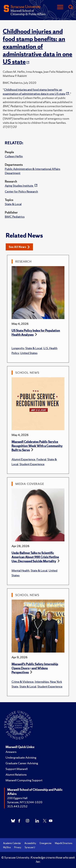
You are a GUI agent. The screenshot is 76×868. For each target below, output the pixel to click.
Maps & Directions (64, 843)
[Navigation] (60, 7)
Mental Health (21, 570)
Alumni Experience (23, 459)
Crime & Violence (23, 682)
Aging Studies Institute (19, 186)
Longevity (18, 348)
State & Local (13, 204)
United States (29, 353)
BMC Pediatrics (15, 217)
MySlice (7, 847)
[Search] (70, 7)
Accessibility (30, 843)
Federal (41, 459)
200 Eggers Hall (17, 798)
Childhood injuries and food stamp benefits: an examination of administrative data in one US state (37, 47)
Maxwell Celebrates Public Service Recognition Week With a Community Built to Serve (37, 446)
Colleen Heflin (14, 156)
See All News (19, 247)
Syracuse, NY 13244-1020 (25, 802)
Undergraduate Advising (21, 757)
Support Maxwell (17, 769)
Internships (42, 682)
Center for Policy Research (21, 191)
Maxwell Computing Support (24, 780)
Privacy (18, 847)
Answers (11, 752)
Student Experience (32, 464)
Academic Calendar (12, 843)
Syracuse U (30, 847)
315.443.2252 (17, 806)
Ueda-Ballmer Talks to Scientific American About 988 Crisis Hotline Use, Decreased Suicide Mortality (35, 557)
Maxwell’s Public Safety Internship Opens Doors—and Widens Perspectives (35, 668)
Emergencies (45, 843)
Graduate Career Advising (22, 763)
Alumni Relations (16, 774)
